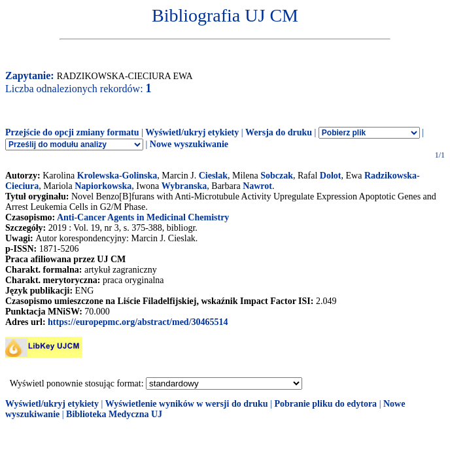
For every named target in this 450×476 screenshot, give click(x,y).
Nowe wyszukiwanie (189, 144)
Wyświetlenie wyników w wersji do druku (187, 404)
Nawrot (257, 186)
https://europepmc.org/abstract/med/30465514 (138, 322)
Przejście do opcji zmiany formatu (72, 132)
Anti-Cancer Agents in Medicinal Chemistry (143, 217)
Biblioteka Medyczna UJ (114, 414)
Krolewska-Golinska (117, 176)
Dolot (331, 176)
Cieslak (213, 176)
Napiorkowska (103, 186)
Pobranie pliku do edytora (325, 404)
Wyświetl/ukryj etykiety (192, 132)
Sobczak (277, 176)
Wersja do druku (279, 132)
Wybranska (184, 186)
